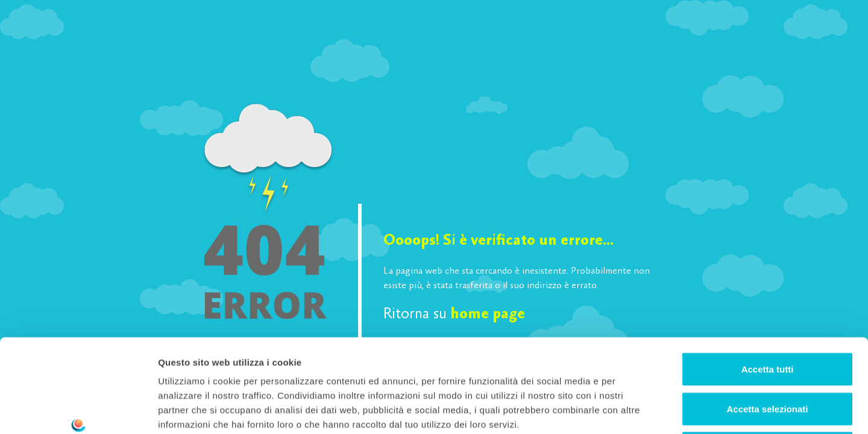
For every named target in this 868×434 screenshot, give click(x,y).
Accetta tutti (768, 276)
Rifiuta (768, 355)
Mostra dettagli (634, 410)
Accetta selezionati (767, 316)
